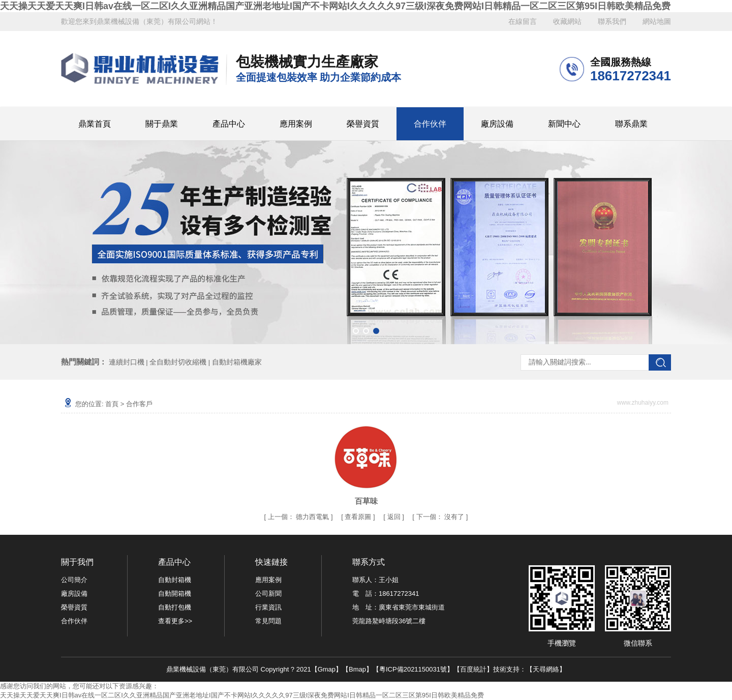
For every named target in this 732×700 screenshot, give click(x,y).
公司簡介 (74, 580)
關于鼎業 (162, 124)
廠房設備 (497, 124)
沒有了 (441, 517)
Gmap (327, 669)
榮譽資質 (363, 124)
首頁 (112, 404)
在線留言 (523, 22)
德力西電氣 (312, 517)
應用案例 (296, 124)
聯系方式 (369, 562)
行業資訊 (268, 607)
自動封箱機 (175, 580)
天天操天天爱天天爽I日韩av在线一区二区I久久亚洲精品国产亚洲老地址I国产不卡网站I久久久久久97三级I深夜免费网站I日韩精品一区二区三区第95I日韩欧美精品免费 (335, 6)
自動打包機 (175, 607)
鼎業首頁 (95, 124)
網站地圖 (657, 22)
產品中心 (229, 124)
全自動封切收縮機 (178, 362)
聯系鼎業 (631, 124)
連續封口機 (127, 362)
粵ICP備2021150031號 (413, 669)
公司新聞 (268, 594)
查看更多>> (175, 621)
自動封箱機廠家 (237, 362)
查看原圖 (359, 517)
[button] (356, 331)
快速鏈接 (271, 562)
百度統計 (473, 669)
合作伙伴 (430, 124)
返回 (394, 517)
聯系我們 (612, 22)
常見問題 (268, 621)
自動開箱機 (175, 594)
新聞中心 (564, 124)
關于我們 (77, 562)
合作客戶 (139, 404)
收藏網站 (567, 22)
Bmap (357, 669)
